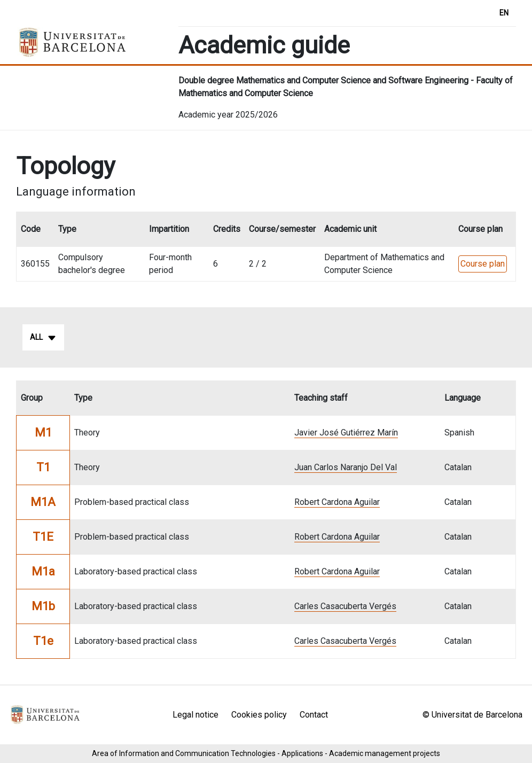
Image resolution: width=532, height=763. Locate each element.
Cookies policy (259, 715)
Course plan (483, 264)
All (43, 338)
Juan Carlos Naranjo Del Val (346, 467)
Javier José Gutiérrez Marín (346, 433)
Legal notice (195, 715)
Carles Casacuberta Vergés (345, 606)
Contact (314, 715)
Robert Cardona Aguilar (337, 502)
